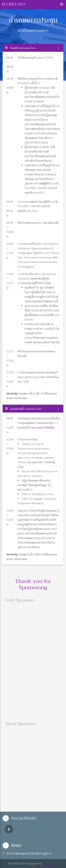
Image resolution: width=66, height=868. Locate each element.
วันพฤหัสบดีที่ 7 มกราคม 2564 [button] (23, 409)
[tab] (33, 48)
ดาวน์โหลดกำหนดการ (33, 31)
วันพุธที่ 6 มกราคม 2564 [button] (20, 48)
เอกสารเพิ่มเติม (46, 428)
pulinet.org (51, 864)
